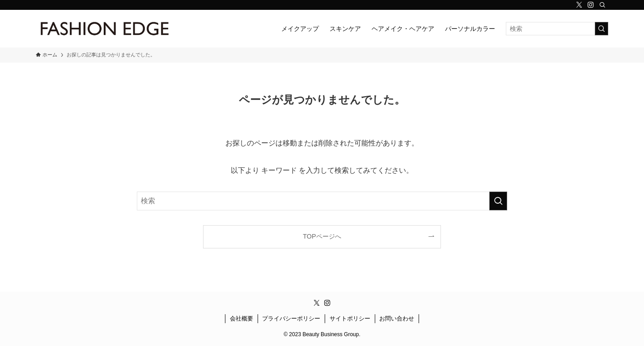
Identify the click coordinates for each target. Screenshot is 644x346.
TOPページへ (322, 236)
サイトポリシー (350, 318)
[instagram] (591, 5)
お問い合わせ (397, 318)
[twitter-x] (579, 5)
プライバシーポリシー (291, 318)
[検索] (602, 5)
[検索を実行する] (602, 29)
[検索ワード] (557, 29)
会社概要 (241, 318)
